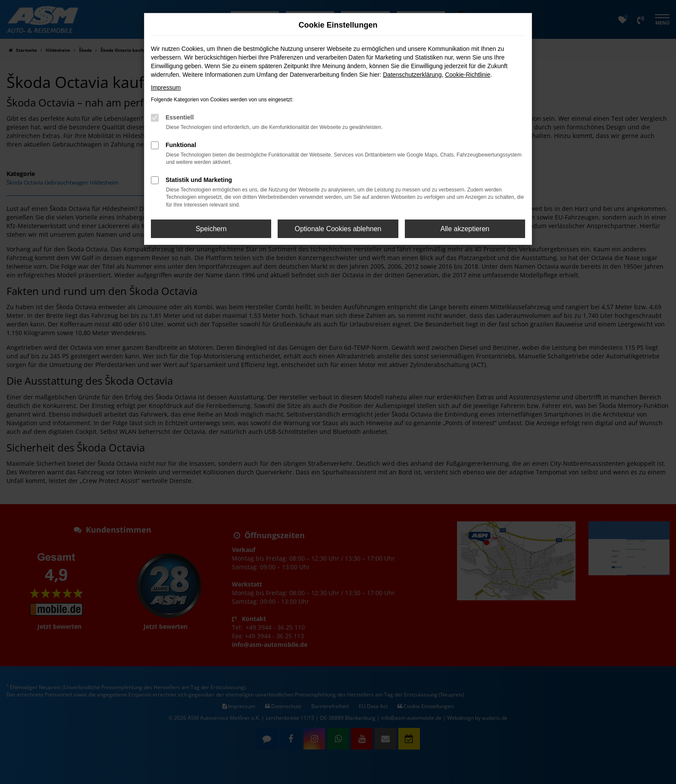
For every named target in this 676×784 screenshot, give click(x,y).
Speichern (211, 229)
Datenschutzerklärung (412, 75)
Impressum (166, 88)
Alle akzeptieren (465, 229)
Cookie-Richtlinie (468, 75)
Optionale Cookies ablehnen (338, 229)
